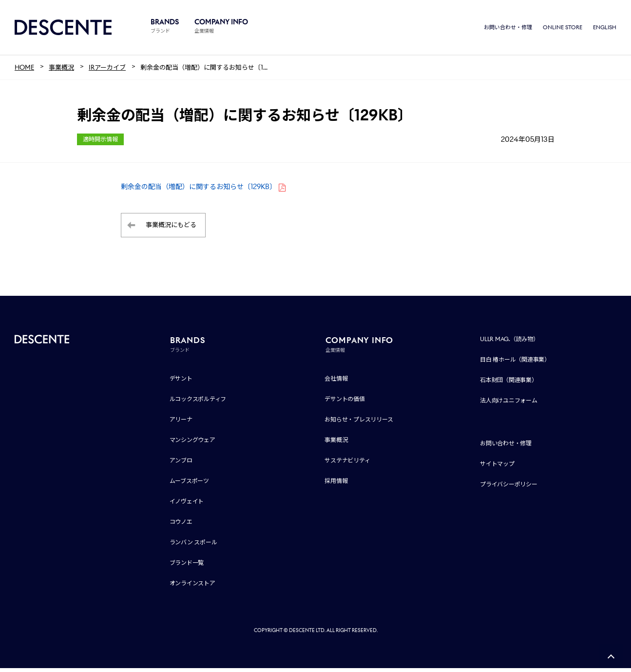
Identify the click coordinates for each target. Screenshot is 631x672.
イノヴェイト (187, 505)
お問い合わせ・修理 (508, 29)
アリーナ (181, 423)
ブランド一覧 (187, 566)
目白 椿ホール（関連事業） (515, 363)
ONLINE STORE (563, 29)
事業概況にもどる (171, 229)
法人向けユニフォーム (509, 404)
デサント (181, 382)
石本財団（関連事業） (509, 384)
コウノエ (181, 526)
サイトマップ (497, 468)
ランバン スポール (193, 546)
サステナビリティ (347, 464)
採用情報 (336, 485)
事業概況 (336, 444)
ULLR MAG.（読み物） (509, 343)
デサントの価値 (344, 403)
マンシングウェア (192, 444)
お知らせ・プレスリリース (359, 423)
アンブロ (181, 464)
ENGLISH (605, 29)
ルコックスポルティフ (198, 403)
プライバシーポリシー (509, 488)
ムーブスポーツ (189, 485)
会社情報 (336, 382)
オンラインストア (192, 587)
